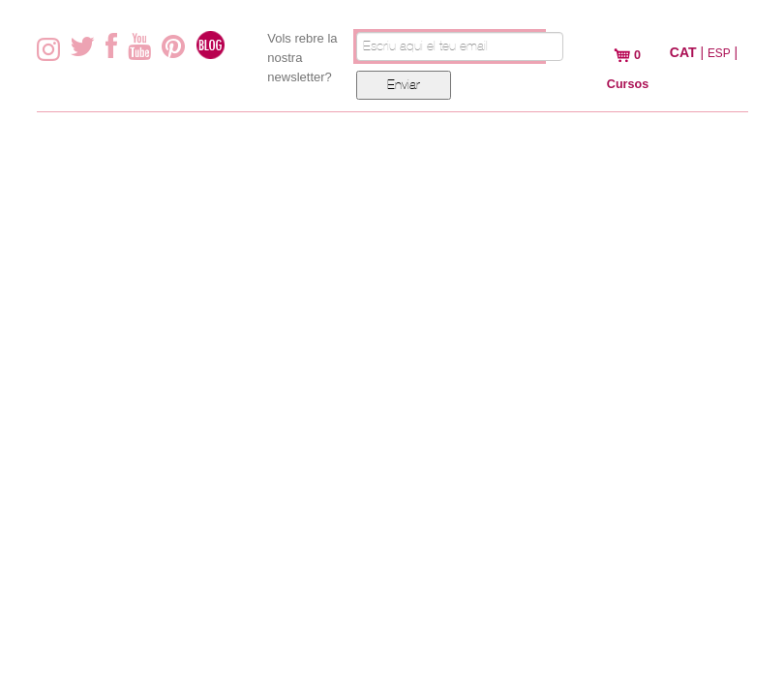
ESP (719, 53)
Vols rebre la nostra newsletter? (302, 58)
